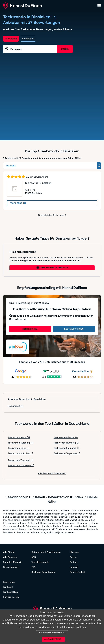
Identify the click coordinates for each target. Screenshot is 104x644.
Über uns (74, 552)
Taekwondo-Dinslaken (38, 183)
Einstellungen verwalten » (72, 627)
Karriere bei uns (11, 597)
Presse (73, 557)
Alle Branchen (10, 557)
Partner (74, 562)
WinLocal (8, 587)
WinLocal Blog (11, 592)
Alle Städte (9, 552)
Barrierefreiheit (77, 572)
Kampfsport (16, 406)
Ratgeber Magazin (13, 562)
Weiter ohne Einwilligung (52, 633)
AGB (34, 557)
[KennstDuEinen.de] (22, 6)
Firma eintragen (11, 567)
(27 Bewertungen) (39, 177)
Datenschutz (38, 552)
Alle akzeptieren (53, 639)
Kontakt (74, 567)
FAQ (34, 567)
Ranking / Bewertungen (43, 572)
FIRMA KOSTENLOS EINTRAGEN (52, 268)
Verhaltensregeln (40, 562)
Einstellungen (54, 552)
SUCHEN (65, 49)
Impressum (9, 582)
